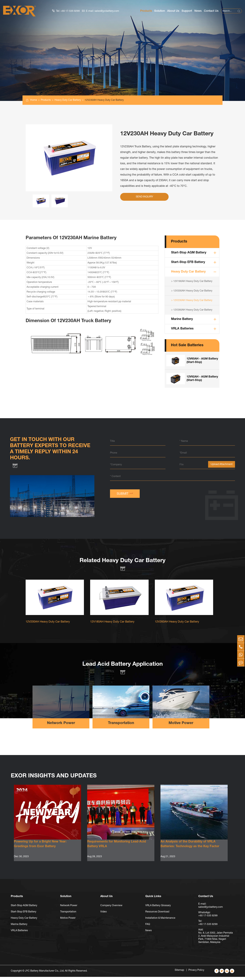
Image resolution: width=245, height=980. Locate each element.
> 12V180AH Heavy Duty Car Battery (192, 281)
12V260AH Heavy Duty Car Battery (177, 625)
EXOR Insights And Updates (58, 780)
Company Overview (111, 909)
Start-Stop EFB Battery (188, 262)
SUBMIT (125, 493)
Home (34, 100)
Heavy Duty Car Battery (68, 100)
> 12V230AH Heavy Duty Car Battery (192, 300)
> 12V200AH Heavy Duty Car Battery (192, 291)
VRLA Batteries (182, 329)
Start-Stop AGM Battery (189, 253)
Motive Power (181, 727)
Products (146, 11)
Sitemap (180, 973)
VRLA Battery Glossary (158, 909)
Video (104, 915)
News (198, 11)
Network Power (61, 727)
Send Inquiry (144, 197)
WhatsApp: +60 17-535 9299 (208, 917)
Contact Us (211, 11)
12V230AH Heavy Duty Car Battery (104, 100)
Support (187, 11)
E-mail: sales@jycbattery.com (101, 11)
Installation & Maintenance (160, 921)
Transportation (121, 727)
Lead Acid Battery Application (123, 668)
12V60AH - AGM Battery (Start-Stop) (202, 361)
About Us (173, 11)
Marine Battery (182, 319)
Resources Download (157, 915)
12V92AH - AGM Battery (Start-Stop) (202, 379)
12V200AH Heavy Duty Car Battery (48, 625)
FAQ (148, 927)
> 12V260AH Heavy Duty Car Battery (192, 310)
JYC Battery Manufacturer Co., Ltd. (45, 974)
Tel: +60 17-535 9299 (66, 11)
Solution (160, 11)
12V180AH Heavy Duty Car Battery (112, 625)
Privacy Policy (196, 973)
